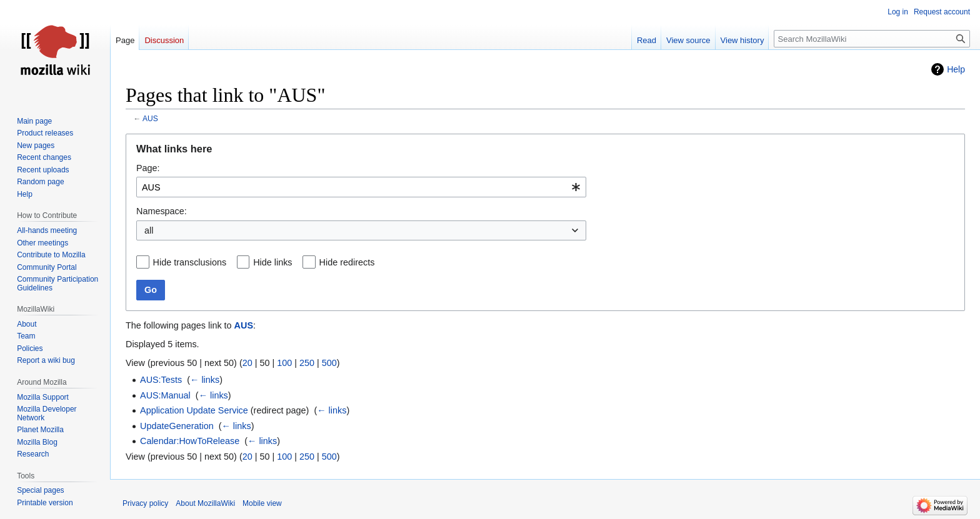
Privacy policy (145, 503)
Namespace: (162, 211)
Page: (148, 168)
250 (307, 363)
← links (205, 380)
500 (329, 363)
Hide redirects (347, 262)
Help (956, 69)
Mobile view (262, 503)
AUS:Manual (165, 395)
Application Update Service (194, 410)
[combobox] (361, 187)
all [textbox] (149, 230)
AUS (150, 119)
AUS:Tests (161, 380)
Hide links (272, 262)
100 (284, 363)
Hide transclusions (190, 262)
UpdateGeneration (177, 426)
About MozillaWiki (205, 503)
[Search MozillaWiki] (872, 39)
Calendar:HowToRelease (190, 441)
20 (247, 363)
